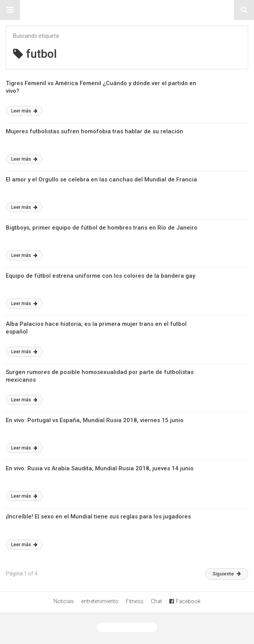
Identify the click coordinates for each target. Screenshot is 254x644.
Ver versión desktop (127, 627)
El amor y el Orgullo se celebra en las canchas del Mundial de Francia (101, 179)
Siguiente (227, 574)
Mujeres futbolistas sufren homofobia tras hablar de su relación (94, 131)
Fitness (135, 601)
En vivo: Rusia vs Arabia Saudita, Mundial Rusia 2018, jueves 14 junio (100, 468)
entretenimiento (100, 601)
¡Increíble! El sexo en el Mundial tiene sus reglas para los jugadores (98, 517)
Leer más (24, 111)
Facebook (185, 601)
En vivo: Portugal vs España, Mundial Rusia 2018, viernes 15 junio (95, 420)
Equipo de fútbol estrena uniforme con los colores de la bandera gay (100, 276)
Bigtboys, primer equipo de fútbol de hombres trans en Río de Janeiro (102, 228)
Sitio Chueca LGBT (127, 10)
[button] (10, 10)
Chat (156, 601)
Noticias (64, 601)
